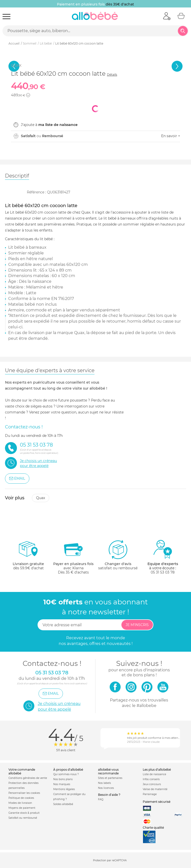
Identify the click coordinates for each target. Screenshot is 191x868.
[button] (28, 95)
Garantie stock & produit (24, 813)
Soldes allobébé (63, 804)
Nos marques (62, 784)
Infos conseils (151, 779)
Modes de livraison (20, 803)
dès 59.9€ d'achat (28, 557)
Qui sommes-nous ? (66, 774)
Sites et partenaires (110, 778)
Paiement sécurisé (157, 802)
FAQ (101, 799)
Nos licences (106, 788)
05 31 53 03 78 (163, 572)
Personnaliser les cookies (24, 793)
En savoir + (171, 136)
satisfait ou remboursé (118, 555)
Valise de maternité (155, 789)
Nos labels (104, 783)
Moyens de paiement (22, 808)
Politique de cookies (21, 798)
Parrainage (150, 794)
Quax (41, 498)
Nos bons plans (63, 779)
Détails (112, 75)
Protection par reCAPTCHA (110, 860)
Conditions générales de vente (28, 778)
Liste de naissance (154, 774)
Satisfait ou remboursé (23, 818)
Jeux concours (152, 784)
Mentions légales (64, 789)
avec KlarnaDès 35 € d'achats (73, 557)
